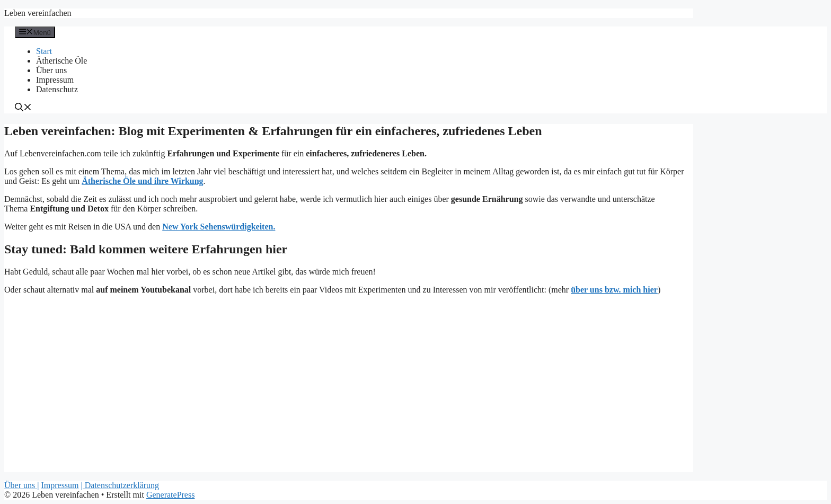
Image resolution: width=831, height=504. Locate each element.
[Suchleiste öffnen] (23, 108)
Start (44, 51)
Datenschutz (57, 89)
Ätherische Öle (61, 61)
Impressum (55, 80)
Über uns (51, 70)
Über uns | (21, 485)
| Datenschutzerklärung (120, 485)
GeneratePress (171, 495)
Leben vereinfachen (38, 13)
